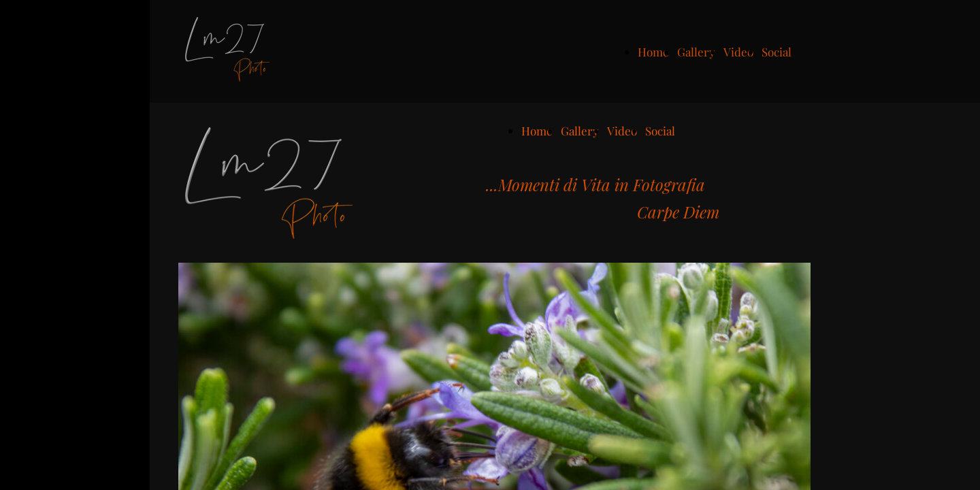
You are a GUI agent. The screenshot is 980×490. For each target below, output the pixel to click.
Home (653, 52)
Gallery (696, 52)
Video (738, 52)
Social (777, 52)
